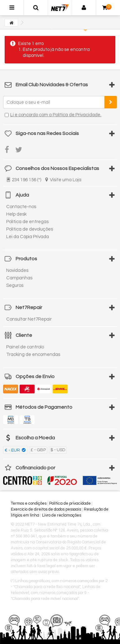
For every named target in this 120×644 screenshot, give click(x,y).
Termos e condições (29, 503)
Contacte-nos (21, 207)
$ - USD (58, 450)
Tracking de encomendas (33, 354)
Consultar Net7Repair (29, 319)
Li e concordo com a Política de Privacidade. (56, 115)
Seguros (15, 285)
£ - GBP (38, 450)
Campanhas (19, 278)
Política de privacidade (70, 503)
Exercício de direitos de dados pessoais (46, 509)
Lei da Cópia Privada (28, 237)
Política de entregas (27, 222)
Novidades (17, 270)
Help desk (16, 214)
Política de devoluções (30, 229)
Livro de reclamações (62, 515)
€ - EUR (13, 450)
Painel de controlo (25, 347)
